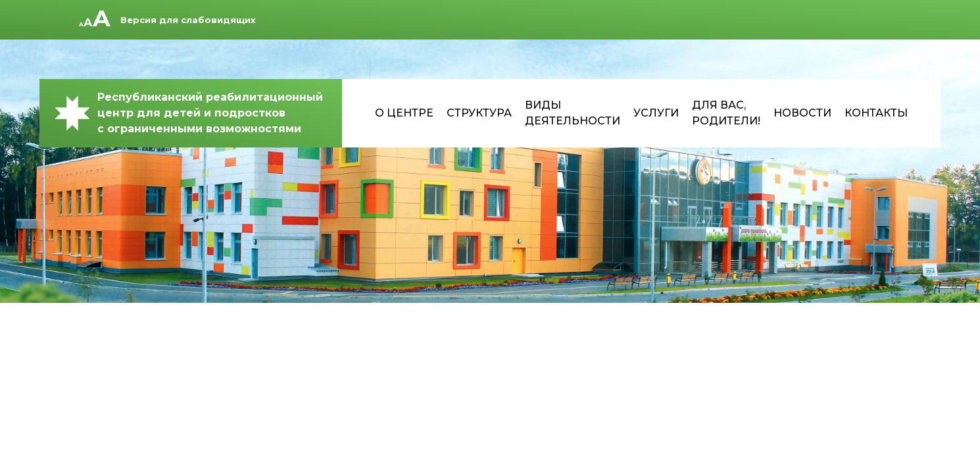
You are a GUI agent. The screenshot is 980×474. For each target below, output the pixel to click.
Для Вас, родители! (726, 113)
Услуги (656, 113)
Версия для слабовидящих (188, 20)
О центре (404, 113)
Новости (802, 113)
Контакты (876, 113)
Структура (479, 113)
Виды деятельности (573, 113)
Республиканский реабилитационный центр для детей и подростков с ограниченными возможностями (188, 113)
